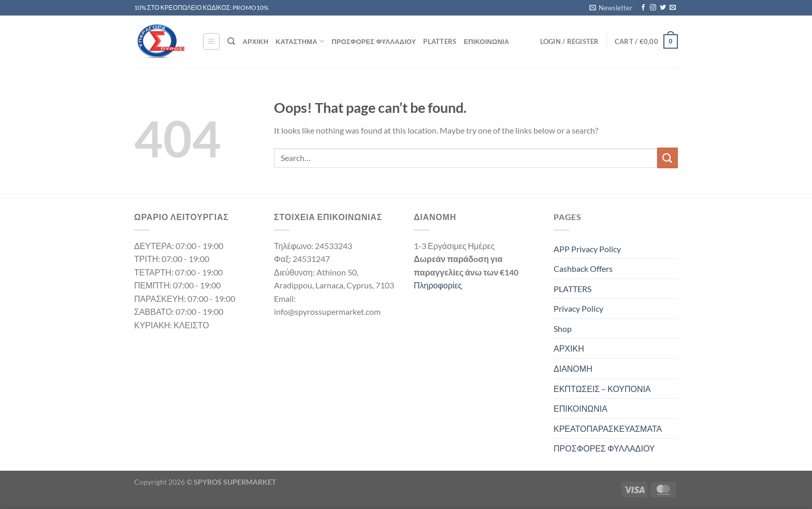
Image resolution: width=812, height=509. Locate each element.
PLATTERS (440, 41)
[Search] (231, 41)
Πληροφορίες (438, 285)
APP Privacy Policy (587, 249)
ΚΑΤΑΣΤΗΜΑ (300, 41)
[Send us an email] (673, 8)
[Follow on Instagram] (653, 8)
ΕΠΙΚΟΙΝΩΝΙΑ (487, 41)
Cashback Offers (583, 268)
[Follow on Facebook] (643, 8)
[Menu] (211, 41)
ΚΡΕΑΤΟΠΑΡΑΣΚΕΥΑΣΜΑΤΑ (608, 428)
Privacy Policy (578, 308)
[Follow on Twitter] (663, 8)
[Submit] (668, 158)
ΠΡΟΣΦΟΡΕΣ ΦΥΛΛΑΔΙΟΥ (374, 41)
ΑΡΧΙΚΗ (255, 41)
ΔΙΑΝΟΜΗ (573, 368)
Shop (563, 329)
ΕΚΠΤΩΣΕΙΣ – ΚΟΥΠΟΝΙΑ (602, 389)
